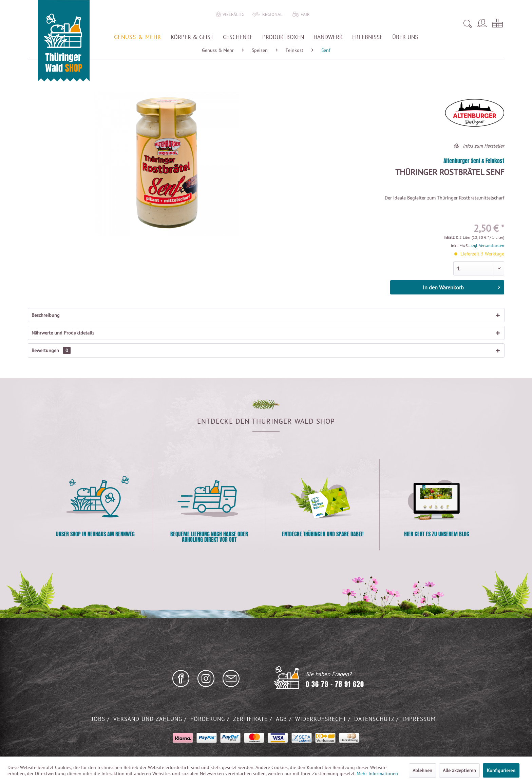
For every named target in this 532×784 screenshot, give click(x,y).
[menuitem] (376, 24)
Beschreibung (46, 315)
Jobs (99, 719)
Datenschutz (375, 719)
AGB (282, 719)
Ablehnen (422, 770)
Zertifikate (251, 719)
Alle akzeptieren (459, 770)
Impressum (419, 719)
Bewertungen (51, 350)
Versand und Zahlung (149, 719)
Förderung (209, 719)
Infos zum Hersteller (483, 146)
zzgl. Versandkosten (487, 245)
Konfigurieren (501, 770)
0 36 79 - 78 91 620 (335, 684)
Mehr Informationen (377, 773)
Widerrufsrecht (322, 719)
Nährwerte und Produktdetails (63, 333)
